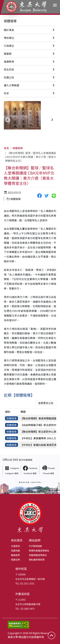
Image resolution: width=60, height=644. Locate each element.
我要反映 (16, 560)
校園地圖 (16, 551)
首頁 (6, 148)
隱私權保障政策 (37, 560)
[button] (8, 120)
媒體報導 (10, 21)
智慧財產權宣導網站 (39, 551)
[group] (30, 120)
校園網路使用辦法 (38, 555)
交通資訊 (16, 546)
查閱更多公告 (46, 403)
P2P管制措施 (36, 546)
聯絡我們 (16, 555)
